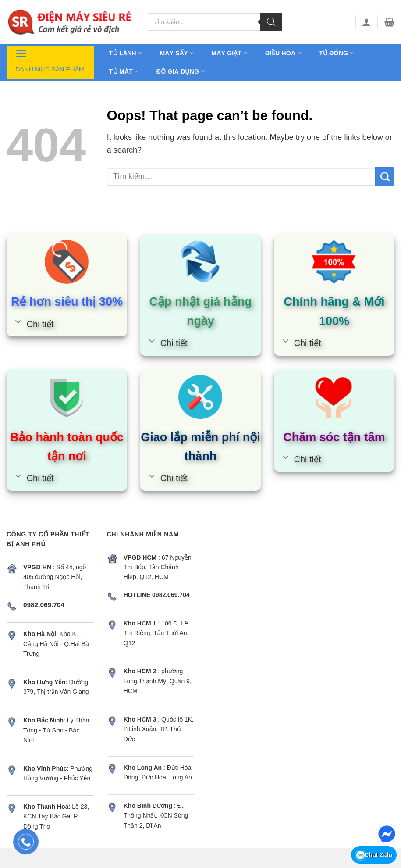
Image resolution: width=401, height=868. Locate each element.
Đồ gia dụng (181, 71)
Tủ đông (337, 53)
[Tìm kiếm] (271, 22)
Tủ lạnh (126, 53)
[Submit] (385, 177)
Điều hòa (283, 53)
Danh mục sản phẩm (50, 60)
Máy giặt (229, 53)
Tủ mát (124, 71)
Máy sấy (177, 53)
